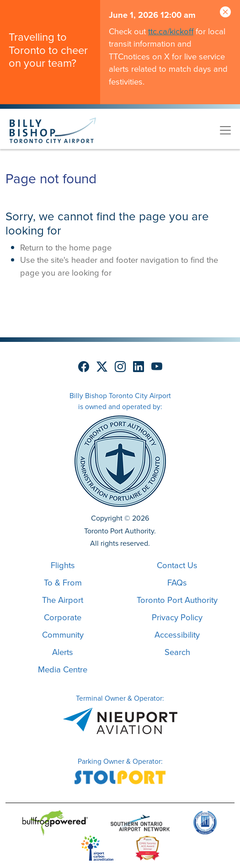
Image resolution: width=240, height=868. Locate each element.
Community (63, 635)
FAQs (177, 583)
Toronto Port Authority (177, 600)
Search (177, 652)
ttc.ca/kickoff (171, 31)
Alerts (63, 652)
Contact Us (177, 565)
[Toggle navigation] (225, 130)
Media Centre (63, 669)
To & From (63, 583)
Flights (63, 565)
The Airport (63, 600)
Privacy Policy (177, 617)
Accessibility (177, 635)
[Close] (225, 13)
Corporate (63, 617)
